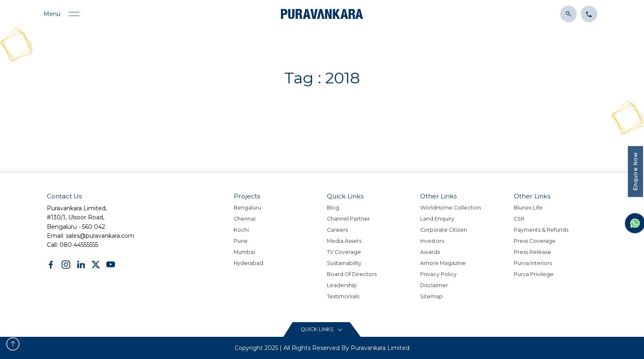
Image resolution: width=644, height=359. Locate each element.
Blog (333, 208)
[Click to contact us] (587, 13)
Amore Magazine (443, 263)
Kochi (241, 230)
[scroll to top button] (13, 344)
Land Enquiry (437, 219)
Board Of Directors (352, 274)
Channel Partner (348, 219)
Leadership (342, 285)
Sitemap (431, 296)
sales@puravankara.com (100, 236)
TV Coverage (344, 252)
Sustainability (344, 263)
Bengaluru (247, 208)
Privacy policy (438, 274)
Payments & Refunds (541, 230)
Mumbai (244, 252)
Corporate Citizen (444, 230)
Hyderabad (248, 263)
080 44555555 (79, 245)
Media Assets (344, 241)
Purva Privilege (534, 274)
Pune (241, 241)
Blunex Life (528, 208)
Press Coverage (535, 241)
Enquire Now (636, 171)
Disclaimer (434, 285)
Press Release (532, 252)
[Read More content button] (322, 329)
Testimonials (343, 296)
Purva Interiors (533, 263)
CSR (519, 219)
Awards (430, 252)
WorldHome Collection (451, 208)
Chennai (245, 219)
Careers (337, 230)
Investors (432, 241)
